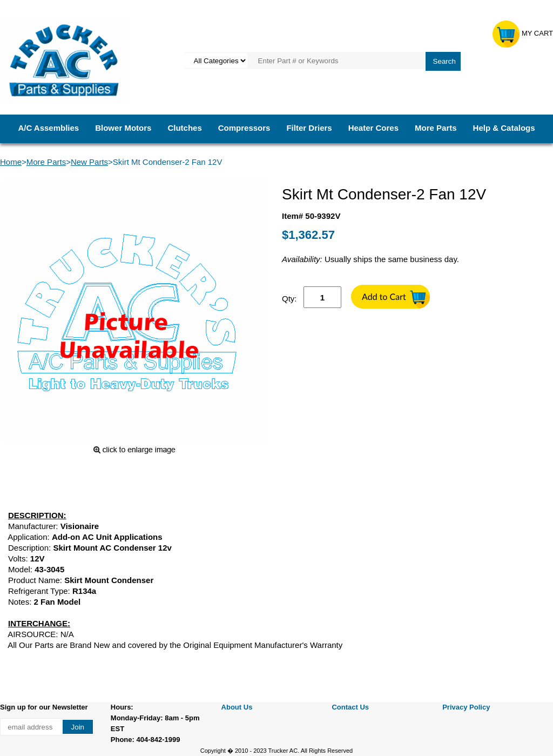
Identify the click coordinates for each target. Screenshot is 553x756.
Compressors (244, 128)
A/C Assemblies (48, 128)
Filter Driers (309, 128)
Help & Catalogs (504, 128)
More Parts (436, 128)
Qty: (289, 299)
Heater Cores (373, 128)
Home (11, 162)
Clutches (184, 128)
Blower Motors (123, 128)
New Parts (89, 162)
